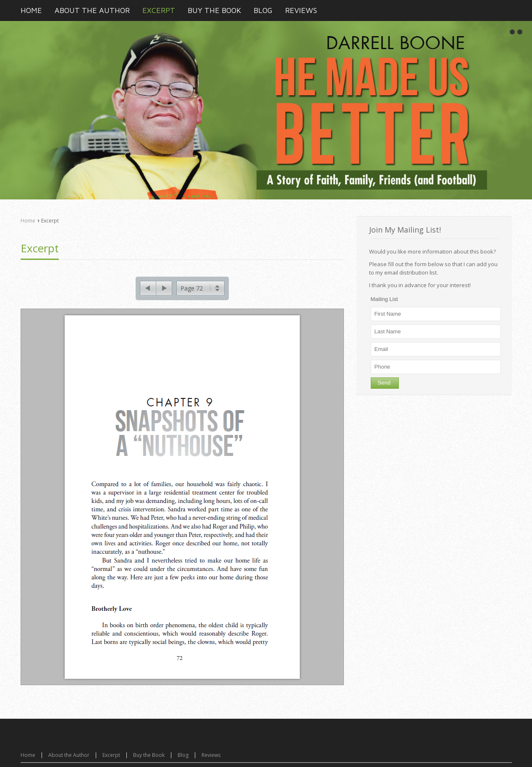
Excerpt (40, 248)
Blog (183, 752)
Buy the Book (149, 752)
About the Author (69, 752)
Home (28, 221)
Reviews (211, 752)
